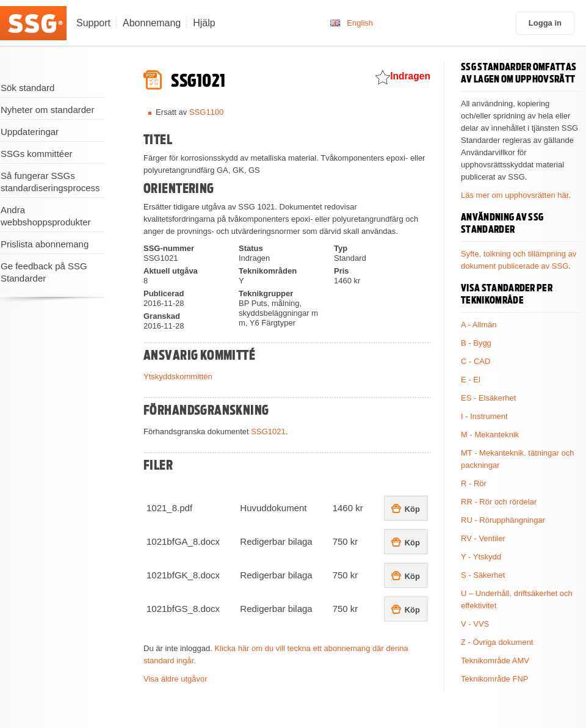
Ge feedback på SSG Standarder (44, 272)
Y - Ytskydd (481, 557)
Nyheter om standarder (47, 110)
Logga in (545, 23)
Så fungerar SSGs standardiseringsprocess (50, 182)
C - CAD (476, 361)
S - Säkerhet (483, 575)
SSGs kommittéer (37, 154)
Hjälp (204, 23)
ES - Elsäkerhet (488, 398)
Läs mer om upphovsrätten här (515, 195)
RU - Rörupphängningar (503, 520)
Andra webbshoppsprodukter (46, 216)
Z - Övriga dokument (497, 642)
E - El (471, 380)
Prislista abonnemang (45, 244)
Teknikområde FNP (495, 679)
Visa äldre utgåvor (175, 679)
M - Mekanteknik (490, 435)
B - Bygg (476, 343)
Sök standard (27, 88)
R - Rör (474, 483)
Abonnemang (152, 23)
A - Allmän (479, 325)
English (360, 23)
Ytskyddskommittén (178, 377)
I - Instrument (484, 416)
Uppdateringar (30, 132)
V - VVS (475, 624)
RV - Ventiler (483, 538)
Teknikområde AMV (495, 661)
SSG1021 (268, 431)
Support (93, 23)
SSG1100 (206, 112)
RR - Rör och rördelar (499, 502)
